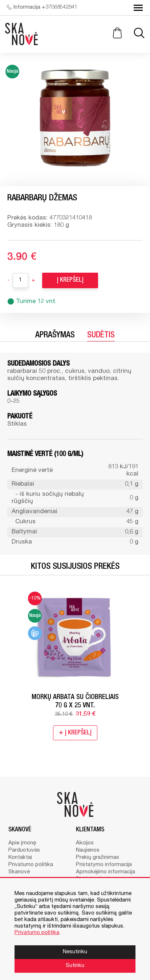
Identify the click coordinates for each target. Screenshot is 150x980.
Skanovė (19, 872)
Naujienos (88, 850)
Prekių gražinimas (98, 858)
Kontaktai (20, 858)
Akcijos (85, 843)
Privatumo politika (31, 865)
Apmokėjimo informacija (106, 872)
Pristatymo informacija (104, 865)
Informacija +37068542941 (42, 7)
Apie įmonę (22, 843)
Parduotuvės (24, 850)
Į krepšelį (70, 280)
